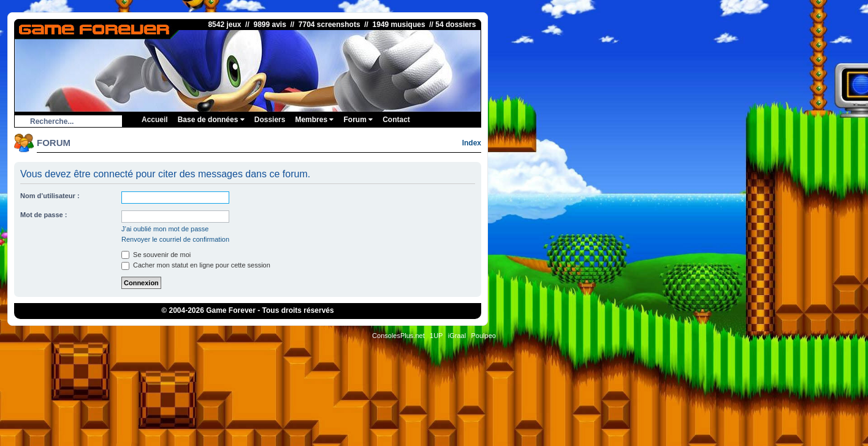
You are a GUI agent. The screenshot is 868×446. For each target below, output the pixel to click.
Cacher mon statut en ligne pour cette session (196, 265)
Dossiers (270, 120)
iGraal (457, 336)
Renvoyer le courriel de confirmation (175, 239)
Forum (358, 120)
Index (472, 143)
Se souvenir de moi (156, 255)
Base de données (211, 120)
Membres (314, 120)
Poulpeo (484, 336)
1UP (436, 336)
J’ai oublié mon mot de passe (165, 229)
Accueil (155, 120)
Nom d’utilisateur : (50, 196)
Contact (396, 120)
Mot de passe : (44, 215)
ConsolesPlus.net (398, 336)
